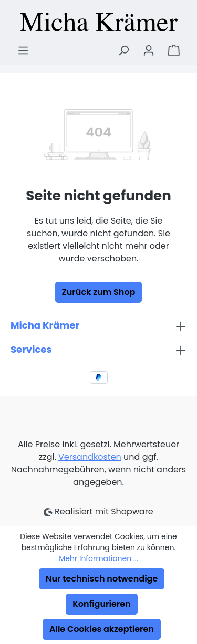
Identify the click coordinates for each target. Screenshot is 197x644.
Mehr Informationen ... (98, 558)
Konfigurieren (101, 604)
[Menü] (23, 50)
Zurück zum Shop (99, 292)
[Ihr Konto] (149, 50)
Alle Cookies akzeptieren (102, 629)
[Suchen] (123, 50)
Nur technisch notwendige (102, 579)
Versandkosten (90, 457)
